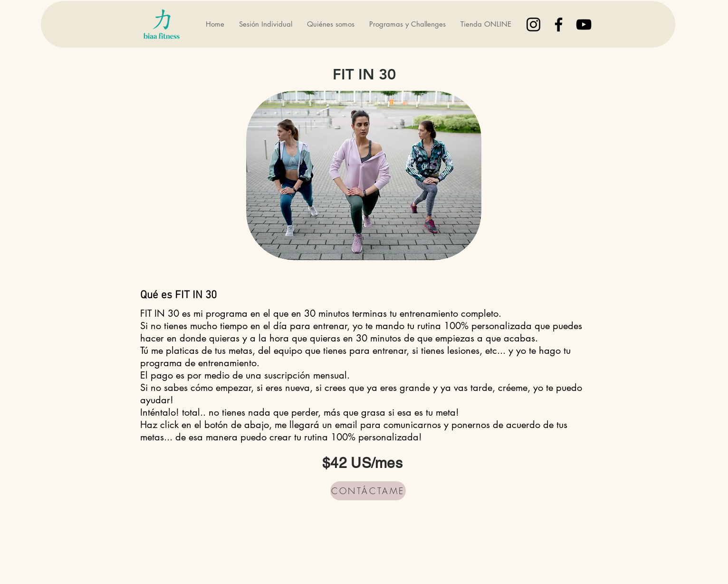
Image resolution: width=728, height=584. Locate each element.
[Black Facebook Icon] (559, 24)
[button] (407, 24)
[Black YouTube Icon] (584, 24)
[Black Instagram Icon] (533, 24)
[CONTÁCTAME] (368, 491)
